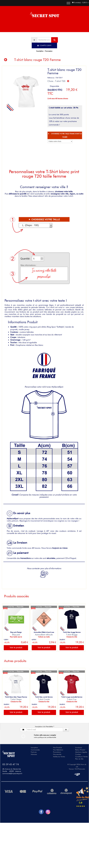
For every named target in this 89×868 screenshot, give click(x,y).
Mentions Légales (81, 752)
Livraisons (79, 747)
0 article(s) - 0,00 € (80, 2)
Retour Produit (80, 750)
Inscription (34, 747)
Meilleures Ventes (59, 757)
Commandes (35, 750)
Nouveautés (57, 754)
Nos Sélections (58, 750)
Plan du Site (79, 759)
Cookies (78, 754)
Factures (34, 752)
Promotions (57, 752)
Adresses (34, 754)
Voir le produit (16, 648)
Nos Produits (58, 747)
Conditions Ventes (81, 757)
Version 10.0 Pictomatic (77, 769)
